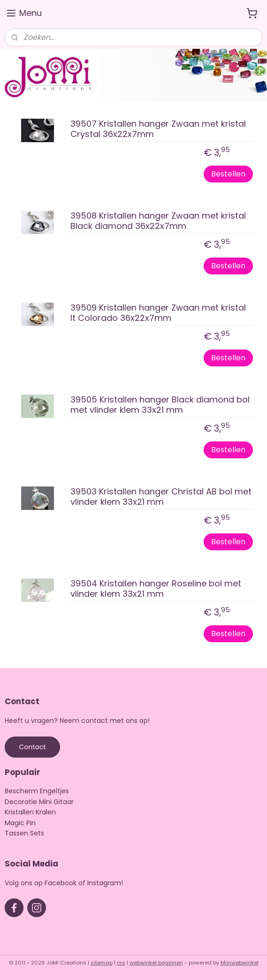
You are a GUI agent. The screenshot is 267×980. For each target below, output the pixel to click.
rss (121, 963)
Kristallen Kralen (30, 812)
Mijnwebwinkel (240, 963)
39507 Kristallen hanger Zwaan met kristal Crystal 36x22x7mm (158, 129)
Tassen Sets (24, 833)
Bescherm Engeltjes (37, 791)
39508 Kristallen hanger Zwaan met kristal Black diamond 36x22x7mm (158, 221)
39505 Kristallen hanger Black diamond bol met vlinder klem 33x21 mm (160, 405)
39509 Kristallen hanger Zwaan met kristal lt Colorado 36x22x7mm (158, 313)
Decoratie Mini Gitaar (39, 802)
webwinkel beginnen (156, 963)
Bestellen (228, 174)
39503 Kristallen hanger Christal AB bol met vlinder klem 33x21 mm (161, 497)
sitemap (102, 963)
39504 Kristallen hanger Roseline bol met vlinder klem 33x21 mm (156, 589)
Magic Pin (20, 823)
